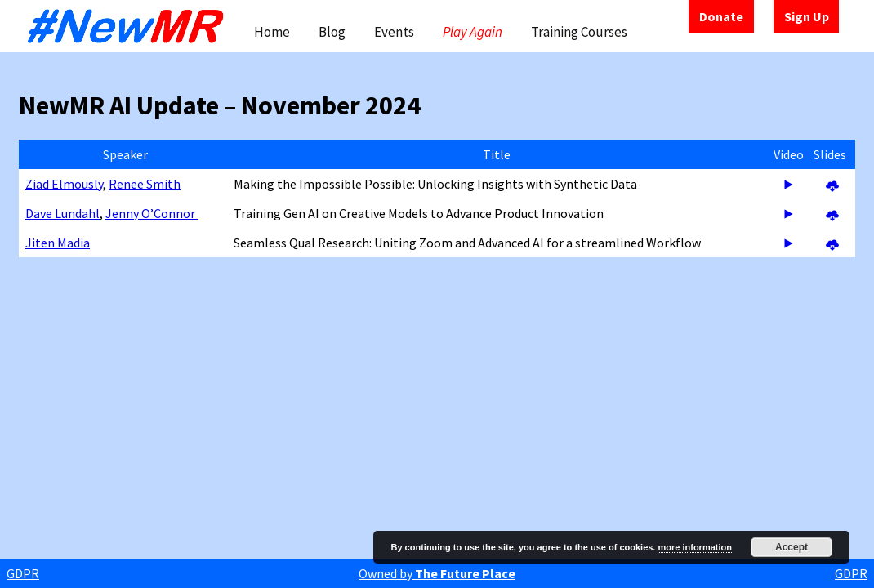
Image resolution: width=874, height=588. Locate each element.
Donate (721, 16)
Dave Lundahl (62, 213)
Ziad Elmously (64, 184)
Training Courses (579, 32)
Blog (332, 32)
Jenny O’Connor (152, 213)
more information (694, 547)
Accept (792, 547)
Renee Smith (145, 184)
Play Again (473, 32)
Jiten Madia (58, 243)
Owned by (437, 573)
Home (272, 32)
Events (394, 32)
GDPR (23, 573)
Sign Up (807, 16)
